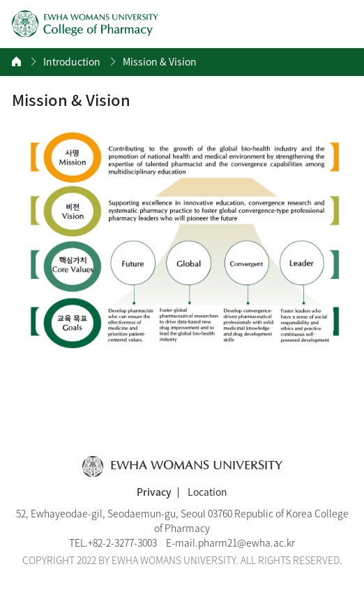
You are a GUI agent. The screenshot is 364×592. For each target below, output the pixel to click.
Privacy (154, 492)
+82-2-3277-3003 (122, 542)
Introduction (72, 62)
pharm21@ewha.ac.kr (247, 542)
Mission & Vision (160, 62)
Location (207, 492)
